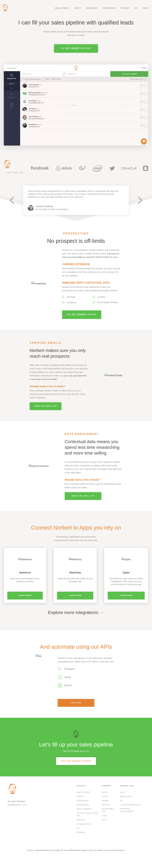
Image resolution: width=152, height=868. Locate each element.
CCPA (104, 816)
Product (81, 786)
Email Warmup (84, 809)
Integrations (84, 824)
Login (146, 8)
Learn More (25, 595)
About (105, 796)
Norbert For (127, 786)
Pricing (125, 8)
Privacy (106, 805)
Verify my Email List (46, 406)
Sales (123, 792)
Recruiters (126, 796)
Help (104, 820)
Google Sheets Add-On (88, 814)
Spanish (81, 832)
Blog (104, 792)
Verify (78, 8)
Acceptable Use (108, 810)
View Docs (76, 703)
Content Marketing (130, 805)
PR (121, 801)
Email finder (62, 8)
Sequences (92, 8)
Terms (105, 801)
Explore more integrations (76, 612)
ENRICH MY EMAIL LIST (83, 496)
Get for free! (76, 48)
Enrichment (109, 8)
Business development (127, 810)
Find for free (82, 314)
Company (107, 786)
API (136, 8)
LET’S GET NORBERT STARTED (76, 761)
